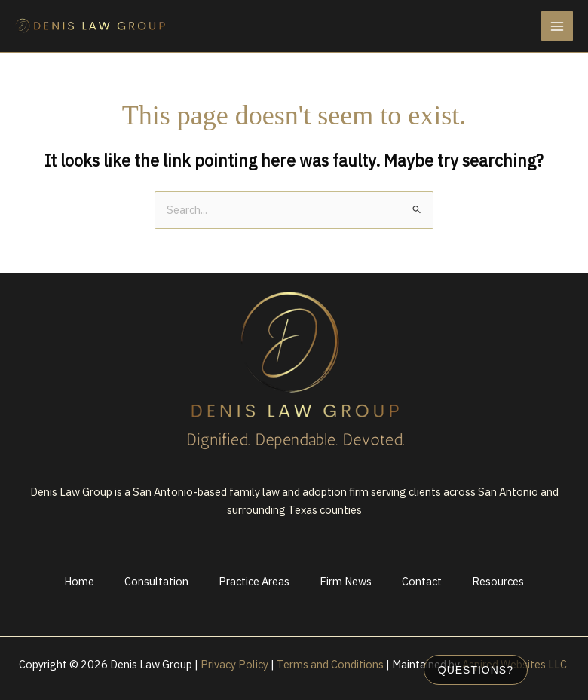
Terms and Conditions (330, 664)
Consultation (156, 581)
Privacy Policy (234, 664)
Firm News (346, 581)
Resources (498, 581)
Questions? (476, 670)
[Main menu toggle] (557, 26)
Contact (422, 581)
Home (79, 581)
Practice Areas (254, 581)
